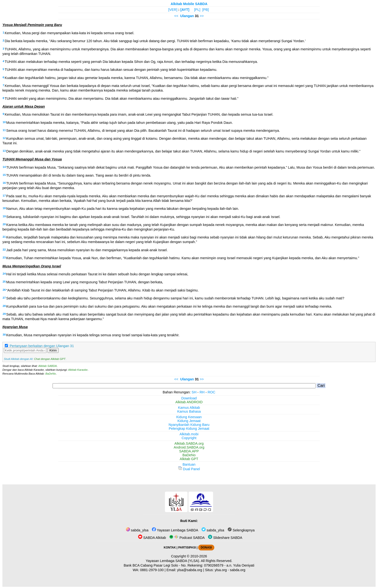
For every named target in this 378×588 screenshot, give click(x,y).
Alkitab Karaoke (78, 370)
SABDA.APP (189, 451)
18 (4, 208)
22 (4, 250)
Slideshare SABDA (225, 538)
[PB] (206, 10)
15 (4, 175)
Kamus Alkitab (189, 408)
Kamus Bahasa (189, 411)
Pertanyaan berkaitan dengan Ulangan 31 (42, 346)
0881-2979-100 (152, 570)
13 (4, 151)
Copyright (189, 438)
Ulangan (187, 16)
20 (4, 224)
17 (4, 196)
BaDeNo (51, 374)
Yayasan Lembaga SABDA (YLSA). (173, 561)
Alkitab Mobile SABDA (189, 4)
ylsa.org (221, 570)
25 (4, 282)
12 (4, 138)
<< (176, 16)
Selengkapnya (241, 530)
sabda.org (238, 570)
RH (202, 392)
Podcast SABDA (187, 538)
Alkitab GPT (189, 459)
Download (189, 398)
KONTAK (170, 548)
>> (202, 16)
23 (4, 258)
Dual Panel (189, 469)
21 (4, 237)
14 (4, 167)
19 (4, 216)
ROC (211, 392)
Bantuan (189, 464)
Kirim (53, 350)
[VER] (173, 10)
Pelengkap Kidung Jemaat (189, 429)
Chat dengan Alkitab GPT (50, 359)
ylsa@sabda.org (189, 570)
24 (4, 274)
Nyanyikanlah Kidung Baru (189, 425)
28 (4, 306)
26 (4, 290)
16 (4, 183)
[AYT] (185, 10)
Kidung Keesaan (189, 417)
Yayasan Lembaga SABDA (175, 530)
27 (4, 298)
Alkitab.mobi (189, 434)
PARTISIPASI (187, 548)
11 (4, 130)
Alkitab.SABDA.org (189, 443)
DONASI (206, 548)
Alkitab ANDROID (189, 402)
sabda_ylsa (137, 530)
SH (194, 392)
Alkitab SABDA (48, 366)
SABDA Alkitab (152, 538)
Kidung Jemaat (189, 421)
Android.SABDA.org (189, 447)
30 (4, 335)
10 (4, 122)
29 (4, 314)
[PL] (197, 10)
